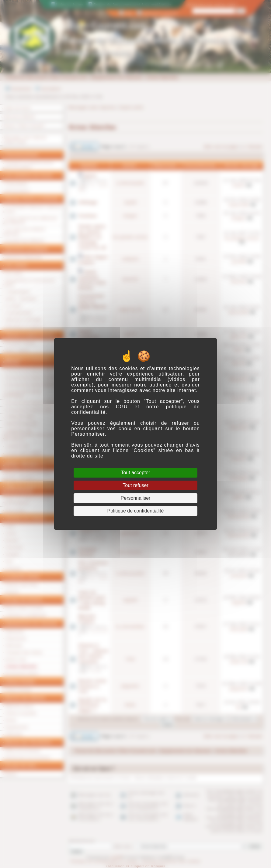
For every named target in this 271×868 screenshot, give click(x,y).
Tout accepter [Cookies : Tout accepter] (135, 473)
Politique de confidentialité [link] (136, 511)
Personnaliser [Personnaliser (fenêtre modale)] (136, 498)
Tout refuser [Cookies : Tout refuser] (135, 485)
